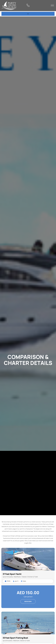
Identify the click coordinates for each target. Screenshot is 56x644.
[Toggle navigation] (28, 14)
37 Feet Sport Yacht (12, 574)
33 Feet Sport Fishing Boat (15, 638)
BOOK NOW (28, 601)
